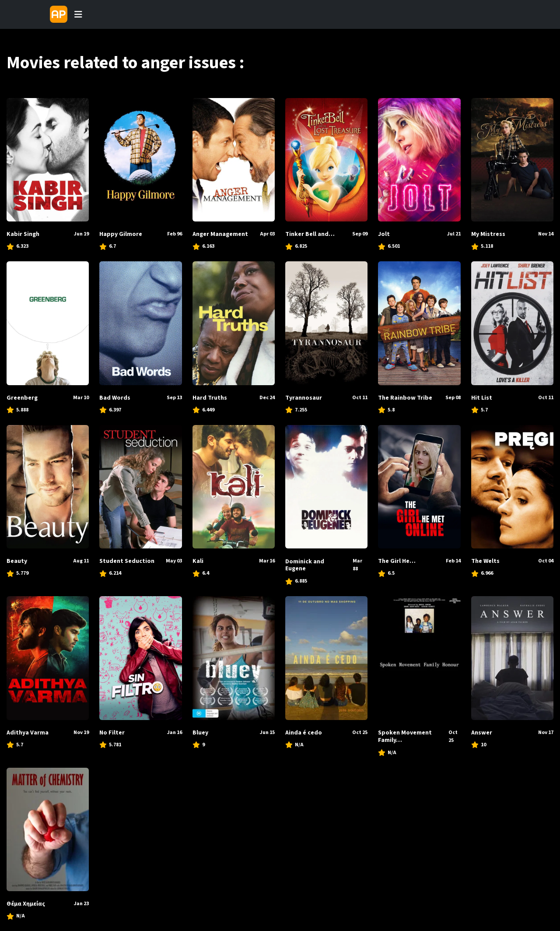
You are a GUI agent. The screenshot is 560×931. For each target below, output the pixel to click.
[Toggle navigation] (78, 14)
